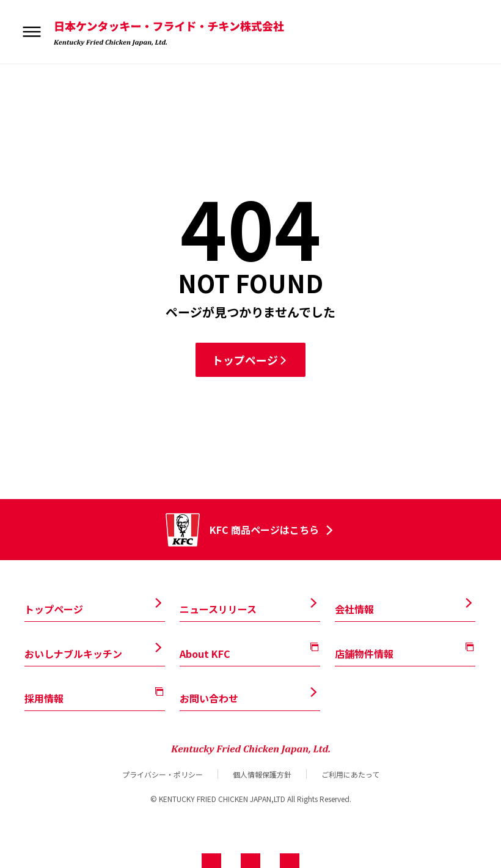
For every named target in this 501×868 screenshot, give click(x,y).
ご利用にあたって (350, 774)
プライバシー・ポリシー (163, 774)
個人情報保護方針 (262, 774)
